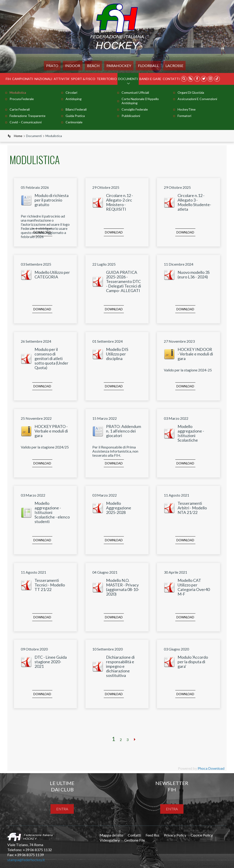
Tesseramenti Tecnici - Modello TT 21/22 (50, 585)
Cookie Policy (202, 835)
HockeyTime (187, 109)
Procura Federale (22, 99)
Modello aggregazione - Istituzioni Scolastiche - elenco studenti (52, 512)
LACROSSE (174, 66)
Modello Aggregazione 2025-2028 (119, 508)
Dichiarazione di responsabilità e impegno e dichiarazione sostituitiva (120, 666)
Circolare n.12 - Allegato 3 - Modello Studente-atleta (194, 202)
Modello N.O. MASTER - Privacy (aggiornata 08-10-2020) (123, 587)
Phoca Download (211, 768)
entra (62, 809)
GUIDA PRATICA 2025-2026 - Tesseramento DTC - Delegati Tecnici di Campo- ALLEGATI (124, 281)
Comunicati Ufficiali (135, 92)
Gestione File (135, 840)
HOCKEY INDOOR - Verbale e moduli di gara (195, 354)
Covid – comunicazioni (26, 122)
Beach (93, 66)
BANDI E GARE (150, 79)
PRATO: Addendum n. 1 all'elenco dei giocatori (124, 431)
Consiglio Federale (135, 109)
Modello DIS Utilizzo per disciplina (117, 354)
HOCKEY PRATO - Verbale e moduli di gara (51, 431)
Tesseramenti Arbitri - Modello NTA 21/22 (192, 508)
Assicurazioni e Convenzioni (197, 99)
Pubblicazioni (131, 116)
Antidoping (74, 99)
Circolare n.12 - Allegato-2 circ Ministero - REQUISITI (120, 202)
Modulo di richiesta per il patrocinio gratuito (52, 200)
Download (42, 232)
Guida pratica (75, 116)
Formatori (184, 116)
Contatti (171, 79)
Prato (52, 66)
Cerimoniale (74, 122)
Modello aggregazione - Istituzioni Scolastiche (191, 433)
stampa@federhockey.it (26, 860)
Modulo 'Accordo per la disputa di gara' (193, 662)
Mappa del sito (111, 835)
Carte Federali (20, 109)
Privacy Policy (175, 835)
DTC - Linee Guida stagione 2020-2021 (51, 662)
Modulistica (18, 92)
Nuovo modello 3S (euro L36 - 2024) (194, 275)
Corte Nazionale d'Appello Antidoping (140, 101)
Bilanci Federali (76, 109)
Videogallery (110, 840)
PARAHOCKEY (119, 66)
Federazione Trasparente (28, 116)
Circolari (71, 92)
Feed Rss (152, 835)
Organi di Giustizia (191, 92)
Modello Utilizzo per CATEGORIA (52, 275)
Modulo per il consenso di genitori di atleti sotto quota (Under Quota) (51, 358)
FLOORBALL (148, 66)
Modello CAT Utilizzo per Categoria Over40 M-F (194, 587)
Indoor (73, 66)
